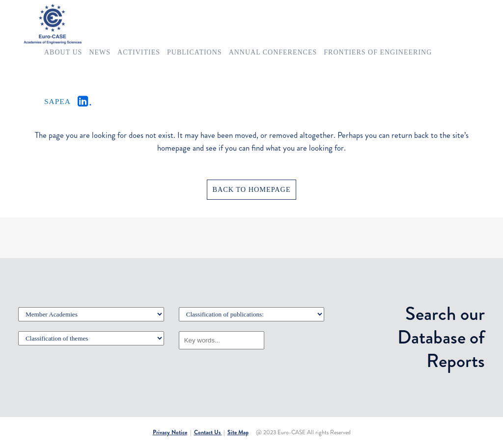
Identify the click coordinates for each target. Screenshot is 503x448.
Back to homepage (251, 189)
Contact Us (208, 432)
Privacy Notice (170, 432)
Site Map (238, 432)
